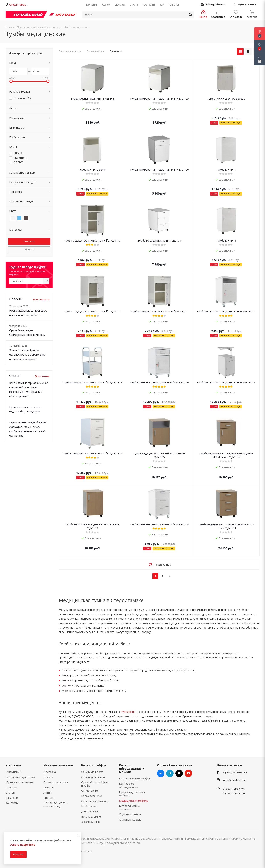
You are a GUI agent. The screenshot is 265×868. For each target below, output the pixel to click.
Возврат (49, 787)
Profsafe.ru (128, 712)
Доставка (50, 772)
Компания (13, 765)
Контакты (12, 803)
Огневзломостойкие (95, 801)
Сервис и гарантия (56, 782)
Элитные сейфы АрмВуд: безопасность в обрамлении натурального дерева (27, 355)
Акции (47, 792)
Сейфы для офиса (93, 777)
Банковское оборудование (129, 785)
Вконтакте (161, 773)
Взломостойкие (92, 796)
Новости (11, 787)
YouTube (188, 773)
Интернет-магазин (58, 765)
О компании (13, 772)
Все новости (41, 299)
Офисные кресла (130, 819)
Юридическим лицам (20, 782)
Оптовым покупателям (20, 777)
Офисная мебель (130, 814)
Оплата (48, 777)
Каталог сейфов (94, 765)
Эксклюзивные (91, 822)
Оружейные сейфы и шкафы (95, 784)
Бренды (49, 798)
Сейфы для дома (92, 772)
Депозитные (90, 811)
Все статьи (42, 376)
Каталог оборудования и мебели (132, 769)
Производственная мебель (132, 794)
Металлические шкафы (134, 778)
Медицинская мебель (134, 801)
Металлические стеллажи (129, 807)
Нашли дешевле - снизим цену (55, 804)
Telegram (170, 773)
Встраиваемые (91, 816)
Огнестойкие (90, 791)
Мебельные (89, 806)
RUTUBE (179, 773)
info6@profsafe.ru (216, 4)
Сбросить (29, 249)
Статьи (10, 792)
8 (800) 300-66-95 (248, 4)
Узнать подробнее (23, 845)
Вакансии (12, 798)
